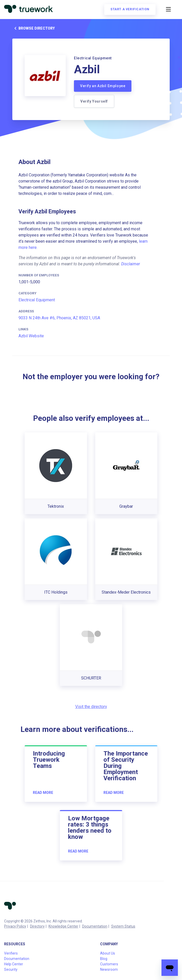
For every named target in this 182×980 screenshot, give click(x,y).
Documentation (95, 926)
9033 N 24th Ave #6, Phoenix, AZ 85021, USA (59, 318)
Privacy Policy (15, 926)
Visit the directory (91, 707)
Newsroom (109, 969)
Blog (104, 959)
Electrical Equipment (37, 300)
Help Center (14, 964)
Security (11, 969)
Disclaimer (131, 264)
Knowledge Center (63, 926)
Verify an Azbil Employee (103, 86)
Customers (109, 964)
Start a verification (130, 9)
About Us (108, 953)
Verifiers (11, 953)
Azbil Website (31, 336)
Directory (37, 926)
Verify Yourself (94, 101)
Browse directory (33, 28)
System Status (123, 926)
